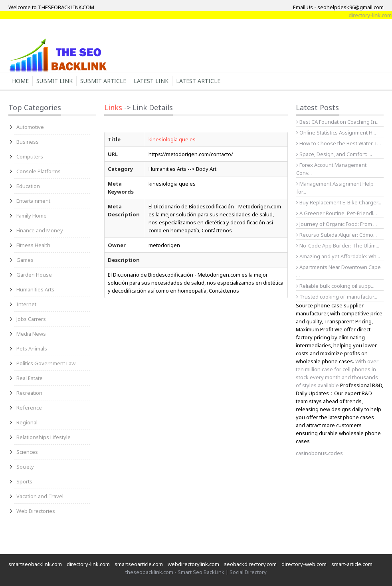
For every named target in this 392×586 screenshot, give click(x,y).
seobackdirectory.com (250, 564)
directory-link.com (88, 564)
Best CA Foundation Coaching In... (338, 122)
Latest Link (151, 81)
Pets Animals (32, 348)
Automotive (30, 127)
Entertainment (33, 201)
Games (25, 260)
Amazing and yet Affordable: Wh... (338, 256)
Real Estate (30, 378)
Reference (29, 408)
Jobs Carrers (31, 319)
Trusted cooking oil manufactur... (337, 297)
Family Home (32, 216)
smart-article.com (352, 564)
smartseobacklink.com (35, 564)
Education (28, 186)
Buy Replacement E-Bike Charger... (339, 202)
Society (25, 467)
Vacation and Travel (40, 496)
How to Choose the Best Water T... (339, 143)
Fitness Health (33, 245)
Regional (27, 422)
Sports (24, 481)
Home (20, 81)
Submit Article (103, 81)
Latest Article (198, 81)
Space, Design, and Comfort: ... (334, 154)
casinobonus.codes (319, 453)
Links (113, 107)
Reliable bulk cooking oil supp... (335, 286)
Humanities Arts (35, 289)
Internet (26, 304)
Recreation (29, 393)
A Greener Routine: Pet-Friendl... (337, 213)
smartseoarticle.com (139, 564)
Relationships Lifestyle (44, 437)
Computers (30, 156)
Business (28, 142)
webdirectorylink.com (193, 564)
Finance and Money (40, 230)
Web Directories (36, 511)
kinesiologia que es (172, 139)
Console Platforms (39, 171)
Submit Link (54, 81)
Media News (31, 334)
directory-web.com (304, 564)
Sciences (27, 452)
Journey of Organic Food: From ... (337, 224)
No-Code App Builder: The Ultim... (338, 245)
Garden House (34, 275)
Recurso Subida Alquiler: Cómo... (337, 235)
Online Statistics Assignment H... (336, 133)
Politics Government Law (46, 363)
